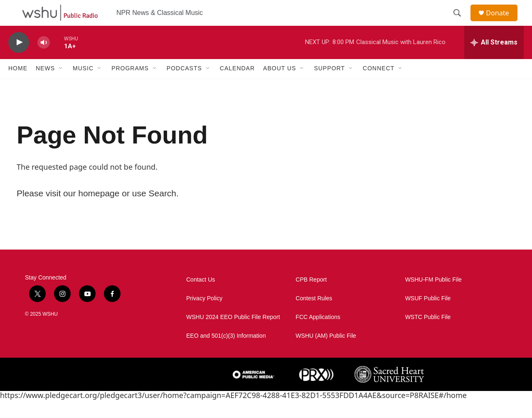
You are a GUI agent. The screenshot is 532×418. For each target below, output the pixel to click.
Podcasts (184, 87)
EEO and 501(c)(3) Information (226, 354)
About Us (280, 87)
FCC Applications (318, 335)
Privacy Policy (204, 316)
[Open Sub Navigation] (61, 87)
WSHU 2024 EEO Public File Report (233, 335)
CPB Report (311, 298)
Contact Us (201, 298)
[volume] (44, 61)
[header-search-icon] (461, 22)
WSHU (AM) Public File (326, 354)
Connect (379, 87)
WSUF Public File (428, 316)
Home (18, 87)
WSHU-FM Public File (433, 298)
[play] (19, 61)
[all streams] (494, 60)
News (45, 87)
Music (83, 87)
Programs (130, 87)
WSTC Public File (428, 335)
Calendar (237, 87)
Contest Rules (314, 316)
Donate (502, 22)
